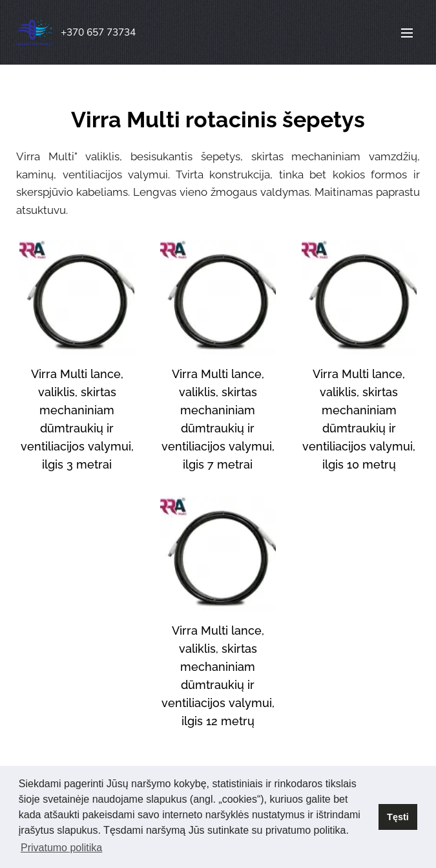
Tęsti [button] (398, 817)
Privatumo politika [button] (61, 848)
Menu (407, 33)
